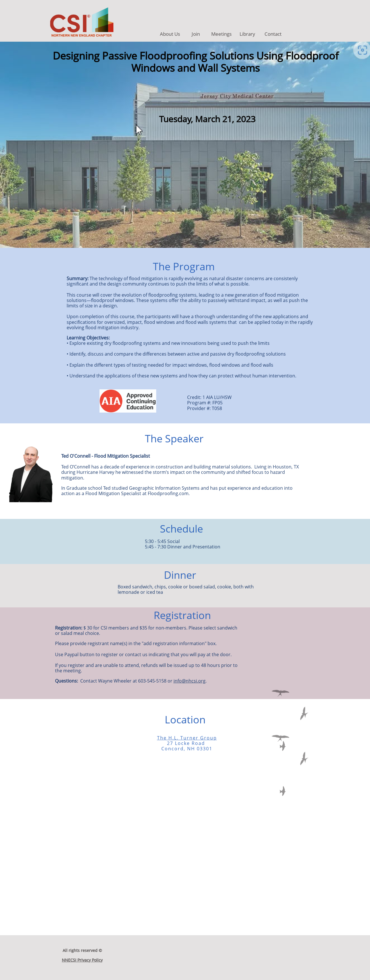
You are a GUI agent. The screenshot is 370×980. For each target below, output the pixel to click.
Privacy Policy (89, 960)
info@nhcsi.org (190, 681)
